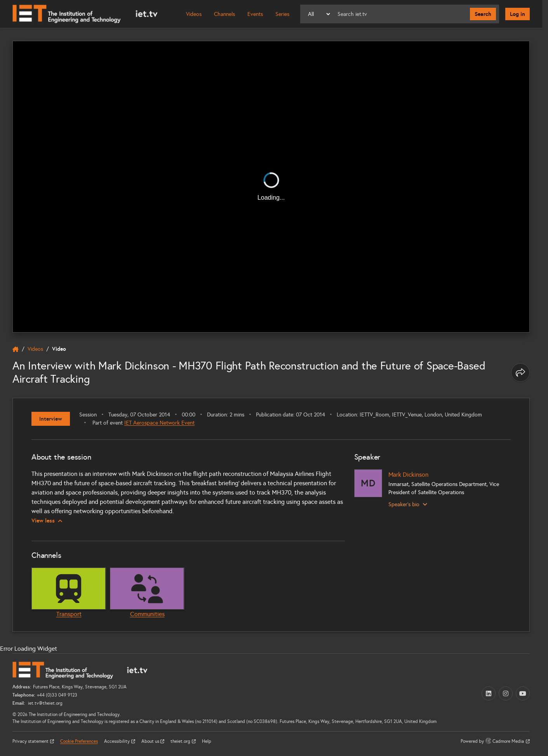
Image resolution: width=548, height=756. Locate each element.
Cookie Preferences (79, 741)
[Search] (401, 14)
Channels (224, 14)
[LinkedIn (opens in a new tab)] (489, 693)
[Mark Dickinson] (368, 483)
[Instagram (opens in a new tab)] (506, 693)
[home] (16, 349)
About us (151, 741)
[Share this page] (520, 373)
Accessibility (117, 741)
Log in (518, 14)
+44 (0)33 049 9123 (57, 695)
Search (483, 14)
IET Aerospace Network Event (159, 423)
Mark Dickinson (408, 475)
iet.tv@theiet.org (45, 703)
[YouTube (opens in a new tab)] (523, 693)
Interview (51, 419)
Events (255, 14)
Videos (194, 14)
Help (207, 741)
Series (282, 14)
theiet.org (181, 741)
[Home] (85, 14)
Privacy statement (31, 741)
